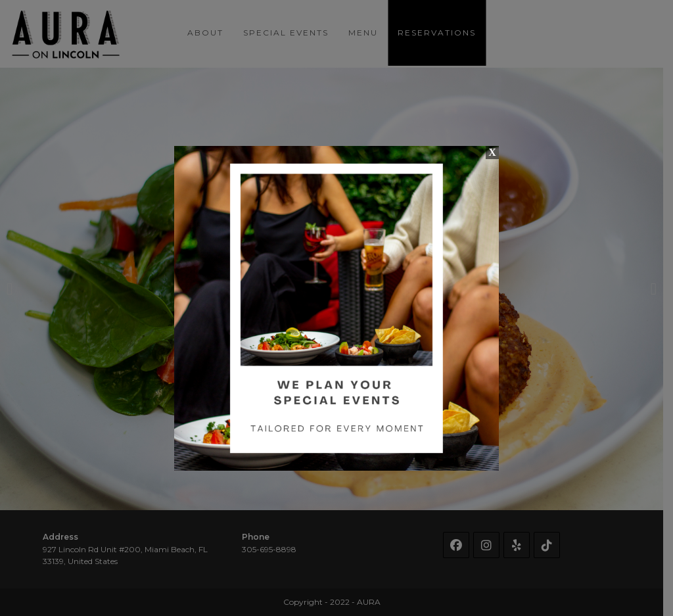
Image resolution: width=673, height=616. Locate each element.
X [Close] (492, 152)
